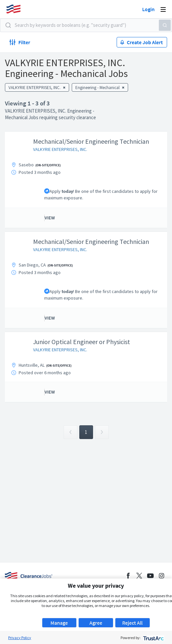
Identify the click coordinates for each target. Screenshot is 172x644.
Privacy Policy (20, 638)
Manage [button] (59, 623)
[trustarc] (153, 638)
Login (148, 9)
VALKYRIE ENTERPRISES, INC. (60, 149)
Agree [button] (96, 623)
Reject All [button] (132, 623)
